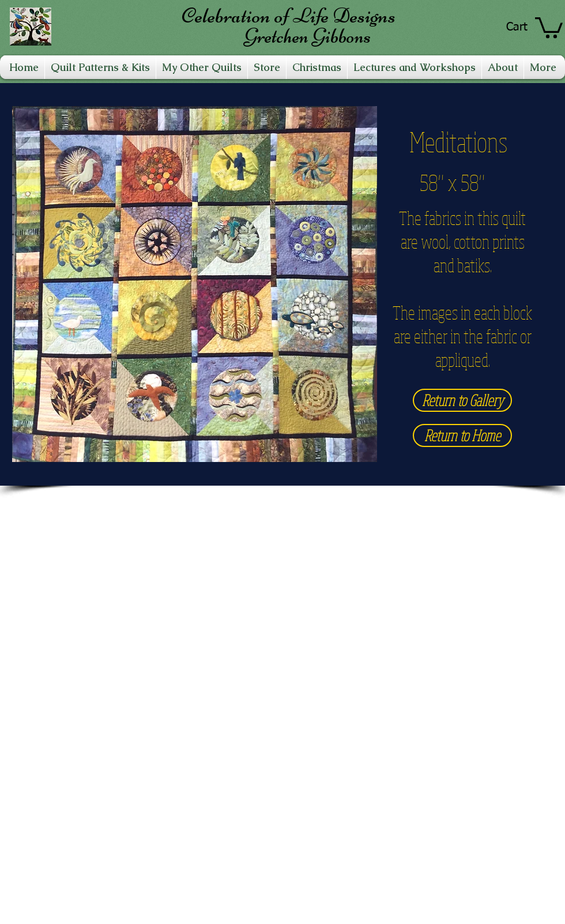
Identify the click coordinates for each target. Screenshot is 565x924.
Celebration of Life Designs (289, 16)
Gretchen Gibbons (307, 36)
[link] (549, 27)
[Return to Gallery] (462, 400)
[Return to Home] (462, 435)
